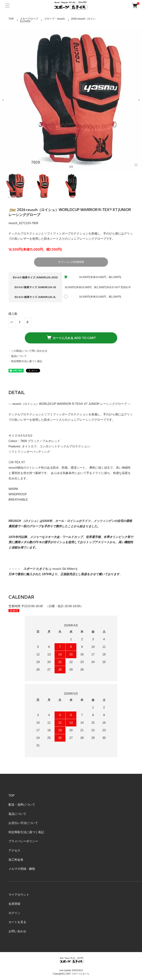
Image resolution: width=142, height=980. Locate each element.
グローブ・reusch (55, 19)
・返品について (18, 356)
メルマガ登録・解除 (22, 869)
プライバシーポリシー (23, 841)
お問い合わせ (17, 931)
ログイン (14, 913)
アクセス (14, 850)
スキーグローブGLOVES (29, 20)
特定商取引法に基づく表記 (26, 832)
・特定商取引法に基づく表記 (25, 361)
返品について (17, 814)
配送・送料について (22, 805)
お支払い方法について (23, 823)
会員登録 (14, 904)
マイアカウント (19, 895)
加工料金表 (16, 860)
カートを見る (17, 922)
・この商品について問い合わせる (28, 351)
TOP (11, 19)
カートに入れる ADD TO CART (71, 337)
